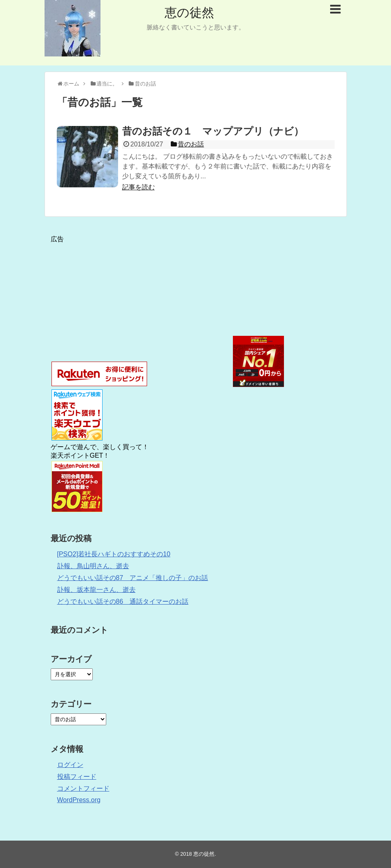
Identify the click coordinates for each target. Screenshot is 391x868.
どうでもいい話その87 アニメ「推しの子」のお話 (133, 578)
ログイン (70, 765)
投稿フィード (77, 777)
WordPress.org (79, 800)
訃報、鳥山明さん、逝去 (93, 566)
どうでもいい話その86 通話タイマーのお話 (123, 602)
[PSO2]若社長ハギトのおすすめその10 (114, 554)
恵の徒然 (189, 12)
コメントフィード (83, 788)
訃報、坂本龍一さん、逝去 (96, 590)
